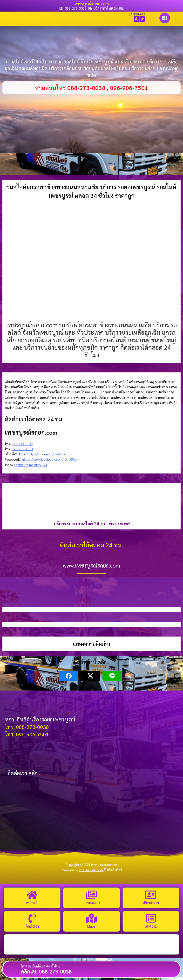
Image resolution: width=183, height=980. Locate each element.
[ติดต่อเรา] (32, 918)
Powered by (82, 870)
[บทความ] (151, 918)
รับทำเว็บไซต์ (113, 870)
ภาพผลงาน (91, 903)
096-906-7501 (22, 449)
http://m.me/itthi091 (31, 465)
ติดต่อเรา (32, 926)
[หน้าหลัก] (32, 895)
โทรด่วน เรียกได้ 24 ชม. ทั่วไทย (41, 966)
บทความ (151, 926)
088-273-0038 (22, 444)
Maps (91, 926)
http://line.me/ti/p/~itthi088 (49, 454)
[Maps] (91, 918)
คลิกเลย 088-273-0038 (46, 971)
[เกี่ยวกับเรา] (151, 895)
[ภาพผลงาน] (91, 895)
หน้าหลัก (32, 903)
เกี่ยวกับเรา (151, 903)
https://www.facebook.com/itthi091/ (50, 459)
